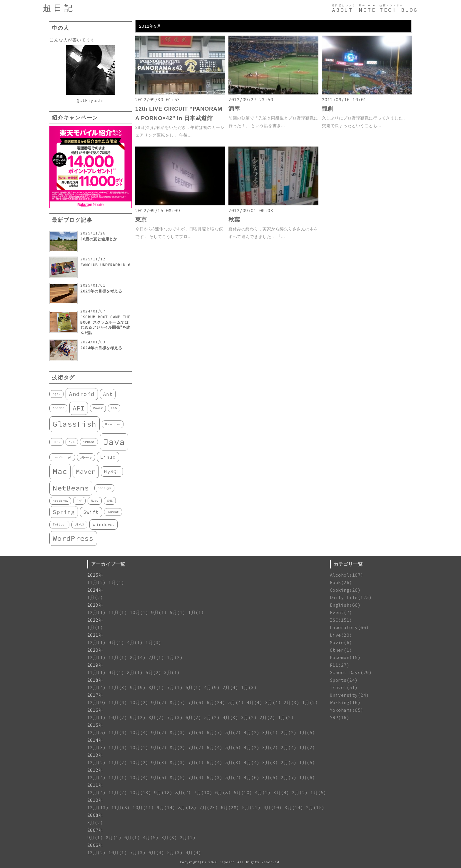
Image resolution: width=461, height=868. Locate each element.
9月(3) (159, 763)
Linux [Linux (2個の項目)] (108, 457)
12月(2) (97, 763)
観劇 (328, 109)
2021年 (95, 635)
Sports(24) (344, 680)
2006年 (95, 845)
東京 (141, 220)
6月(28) (230, 808)
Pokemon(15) (345, 657)
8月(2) (156, 717)
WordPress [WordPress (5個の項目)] (73, 538)
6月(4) (215, 748)
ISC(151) (341, 620)
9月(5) (159, 778)
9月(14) (166, 808)
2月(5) (289, 763)
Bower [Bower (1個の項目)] (98, 408)
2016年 (95, 710)
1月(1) (116, 582)
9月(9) (138, 687)
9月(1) (159, 612)
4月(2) (252, 733)
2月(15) (315, 808)
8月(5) (178, 778)
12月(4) (97, 687)
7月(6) (196, 702)
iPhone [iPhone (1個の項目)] (89, 442)
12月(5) (97, 733)
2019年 (95, 665)
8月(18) (187, 808)
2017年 (95, 695)
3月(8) (169, 838)
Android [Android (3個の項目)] (82, 394)
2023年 (95, 605)
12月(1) (97, 612)
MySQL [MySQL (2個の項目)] (112, 471)
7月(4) (196, 778)
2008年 (95, 815)
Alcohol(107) (347, 575)
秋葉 (234, 220)
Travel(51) (344, 687)
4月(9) (212, 687)
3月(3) (270, 763)
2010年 (95, 800)
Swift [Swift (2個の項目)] (91, 512)
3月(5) (270, 778)
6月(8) (223, 793)
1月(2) (95, 597)
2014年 (95, 740)
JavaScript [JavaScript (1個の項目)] (62, 457)
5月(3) (233, 763)
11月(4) (118, 702)
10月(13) (141, 793)
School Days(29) (351, 672)
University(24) (349, 695)
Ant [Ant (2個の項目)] (108, 394)
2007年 (95, 830)
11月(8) (121, 808)
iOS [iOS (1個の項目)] (72, 442)
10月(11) (143, 808)
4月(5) (151, 838)
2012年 (95, 770)
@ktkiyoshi (91, 100)
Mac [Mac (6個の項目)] (60, 471)
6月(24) (216, 702)
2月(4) (230, 687)
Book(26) (341, 582)
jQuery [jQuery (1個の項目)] (86, 457)
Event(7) (341, 612)
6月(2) (193, 717)
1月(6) (307, 778)
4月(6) (252, 778)
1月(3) (153, 642)
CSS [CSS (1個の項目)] (114, 408)
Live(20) (341, 635)
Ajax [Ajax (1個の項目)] (56, 394)
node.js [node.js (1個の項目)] (104, 488)
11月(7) (118, 793)
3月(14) (294, 808)
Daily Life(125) (351, 597)
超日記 (59, 8)
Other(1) (341, 650)
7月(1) (175, 687)
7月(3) (175, 717)
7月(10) (203, 793)
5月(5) (233, 748)
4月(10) (273, 808)
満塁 (234, 109)
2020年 (95, 650)
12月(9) (97, 702)
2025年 (95, 575)
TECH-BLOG (399, 10)
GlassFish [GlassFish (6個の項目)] (75, 424)
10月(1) (139, 612)
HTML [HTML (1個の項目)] (56, 442)
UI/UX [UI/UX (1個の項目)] (80, 524)
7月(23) (209, 808)
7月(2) (196, 748)
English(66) (345, 605)
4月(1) (135, 642)
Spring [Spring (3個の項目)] (64, 512)
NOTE (368, 10)
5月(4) (236, 702)
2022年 (95, 620)
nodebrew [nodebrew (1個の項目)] (60, 501)
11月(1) (118, 612)
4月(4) (255, 702)
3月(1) (172, 672)
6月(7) (215, 733)
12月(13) (98, 808)
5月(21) (251, 808)
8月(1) (135, 672)
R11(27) (340, 665)
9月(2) (159, 702)
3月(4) (273, 702)
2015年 (95, 725)
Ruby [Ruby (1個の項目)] (95, 501)
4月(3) (230, 717)
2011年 (95, 785)
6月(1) (132, 838)
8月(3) (178, 733)
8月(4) (138, 657)
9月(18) (163, 793)
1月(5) (307, 733)
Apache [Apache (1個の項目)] (58, 408)
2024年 (95, 590)
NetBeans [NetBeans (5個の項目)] (71, 488)
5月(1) (178, 612)
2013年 (95, 755)
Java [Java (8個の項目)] (114, 442)
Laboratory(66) (349, 627)
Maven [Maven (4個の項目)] (86, 471)
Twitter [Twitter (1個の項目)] (59, 524)
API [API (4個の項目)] (79, 408)
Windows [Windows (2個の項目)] (103, 524)
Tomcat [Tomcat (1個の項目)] (113, 512)
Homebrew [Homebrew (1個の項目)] (113, 424)
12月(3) (97, 748)
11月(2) (97, 582)
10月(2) (139, 702)
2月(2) (268, 717)
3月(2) (249, 717)
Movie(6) (341, 642)
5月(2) (153, 672)
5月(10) (243, 793)
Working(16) (345, 702)
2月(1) (156, 657)
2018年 (95, 680)
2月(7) (289, 778)
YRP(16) (340, 717)
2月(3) (292, 702)
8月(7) (178, 702)
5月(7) (233, 778)
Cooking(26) (345, 590)
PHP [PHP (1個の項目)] (79, 501)
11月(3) (118, 687)
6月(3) (215, 778)
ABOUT (343, 10)
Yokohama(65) (347, 710)
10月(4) (139, 733)
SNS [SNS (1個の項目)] (110, 501)
